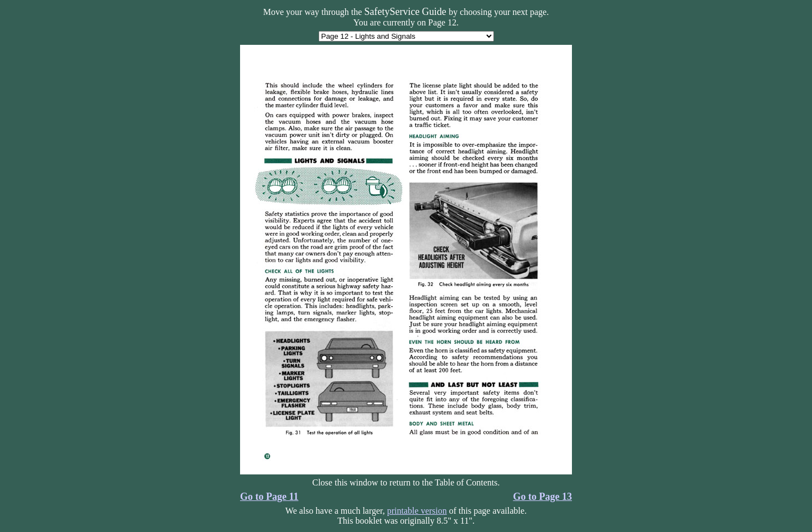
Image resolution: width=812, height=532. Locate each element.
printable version (417, 511)
